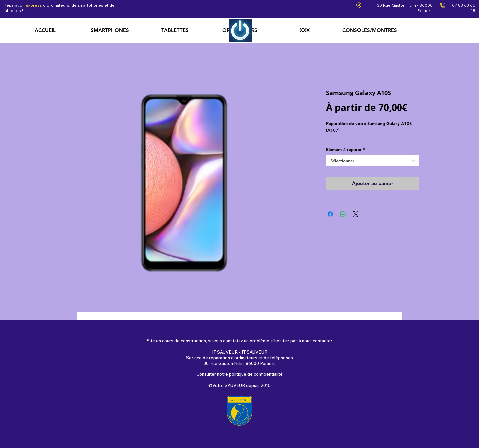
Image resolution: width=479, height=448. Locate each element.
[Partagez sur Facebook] (330, 214)
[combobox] (373, 161)
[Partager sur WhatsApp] (343, 214)
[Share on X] (356, 214)
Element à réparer (345, 149)
